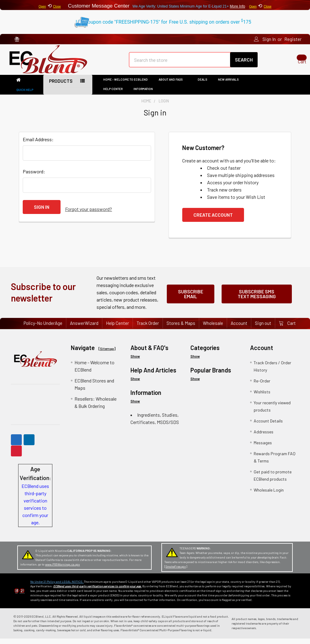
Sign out (263, 329)
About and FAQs (173, 85)
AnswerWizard (84, 329)
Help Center (113, 94)
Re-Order (262, 386)
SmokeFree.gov (176, 572)
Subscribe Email (191, 298)
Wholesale (213, 329)
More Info (237, 6)
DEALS (202, 85)
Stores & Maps (181, 329)
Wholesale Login (269, 495)
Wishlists (262, 397)
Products (61, 86)
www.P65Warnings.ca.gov (63, 570)
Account (239, 329)
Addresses (264, 437)
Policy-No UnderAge (43, 329)
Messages (263, 448)
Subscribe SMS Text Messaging (257, 298)
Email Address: (38, 145)
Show (135, 362)
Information (145, 94)
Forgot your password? (89, 212)
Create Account (213, 220)
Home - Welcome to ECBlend (125, 85)
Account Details (268, 426)
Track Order (148, 329)
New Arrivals (228, 85)
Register (293, 39)
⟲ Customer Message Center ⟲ (155, 5)
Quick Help (25, 95)
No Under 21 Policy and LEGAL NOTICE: (57, 587)
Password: (34, 177)
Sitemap (107, 354)
